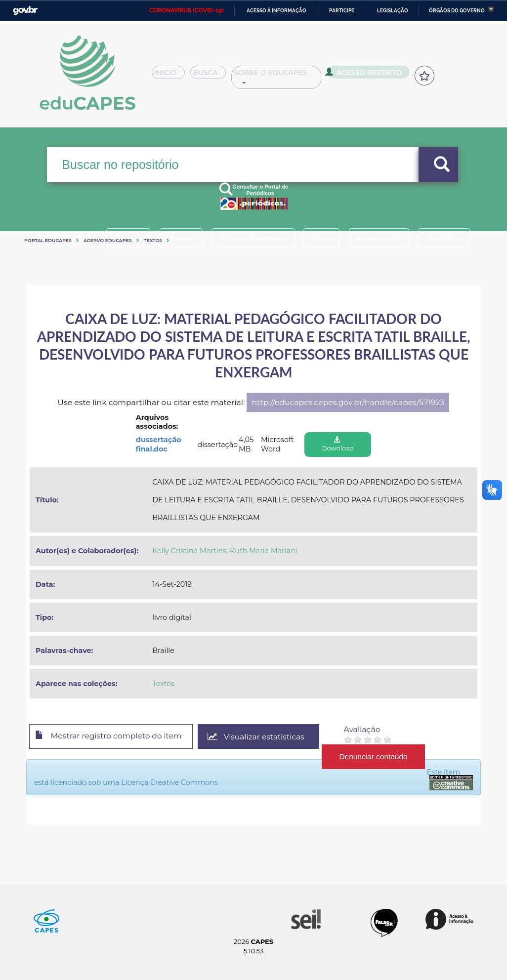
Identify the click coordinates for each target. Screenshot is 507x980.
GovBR (25, 11)
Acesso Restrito (376, 75)
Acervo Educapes (108, 240)
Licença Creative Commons (169, 782)
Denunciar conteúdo (382, 756)
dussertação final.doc (159, 444)
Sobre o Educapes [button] (290, 76)
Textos (153, 240)
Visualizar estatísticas (263, 737)
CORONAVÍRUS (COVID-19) (187, 10)
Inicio (171, 76)
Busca (216, 76)
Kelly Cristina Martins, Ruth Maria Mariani (225, 551)
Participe (342, 11)
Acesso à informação (276, 11)
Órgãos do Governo (457, 11)
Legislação (393, 11)
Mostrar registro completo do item (111, 737)
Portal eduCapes (48, 240)
